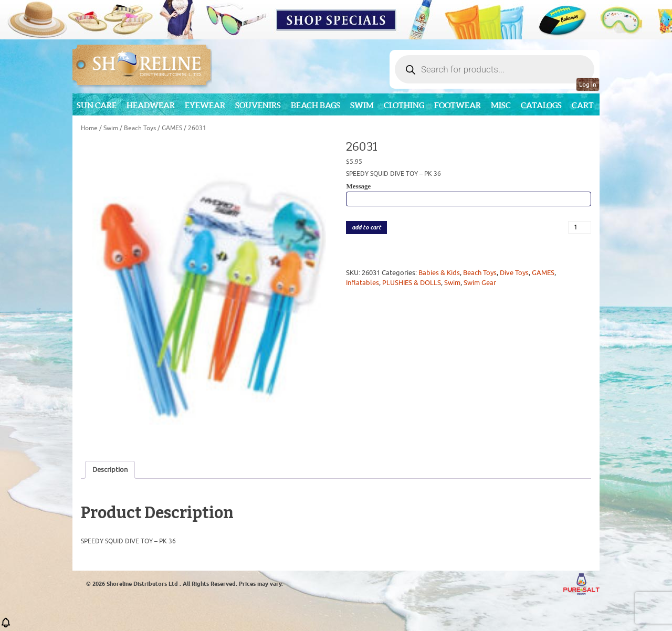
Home (89, 128)
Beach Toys (140, 128)
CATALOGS (541, 105)
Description (110, 470)
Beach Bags (316, 105)
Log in (588, 85)
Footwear (458, 105)
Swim (362, 105)
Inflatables (363, 283)
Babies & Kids (439, 273)
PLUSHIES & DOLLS (412, 283)
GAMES (172, 128)
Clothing (404, 105)
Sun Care (97, 105)
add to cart (366, 228)
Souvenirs (258, 105)
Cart (583, 105)
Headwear (151, 105)
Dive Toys (514, 273)
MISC (501, 105)
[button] (6, 626)
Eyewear (205, 105)
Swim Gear (480, 283)
